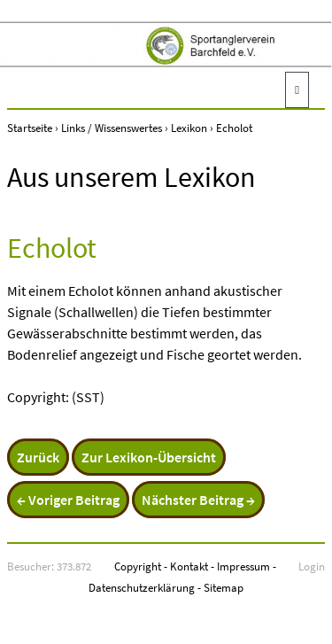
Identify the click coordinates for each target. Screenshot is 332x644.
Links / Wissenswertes (112, 128)
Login (312, 566)
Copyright (138, 566)
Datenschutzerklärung (142, 587)
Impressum (243, 566)
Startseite (30, 128)
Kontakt (189, 566)
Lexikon (189, 128)
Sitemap (224, 587)
